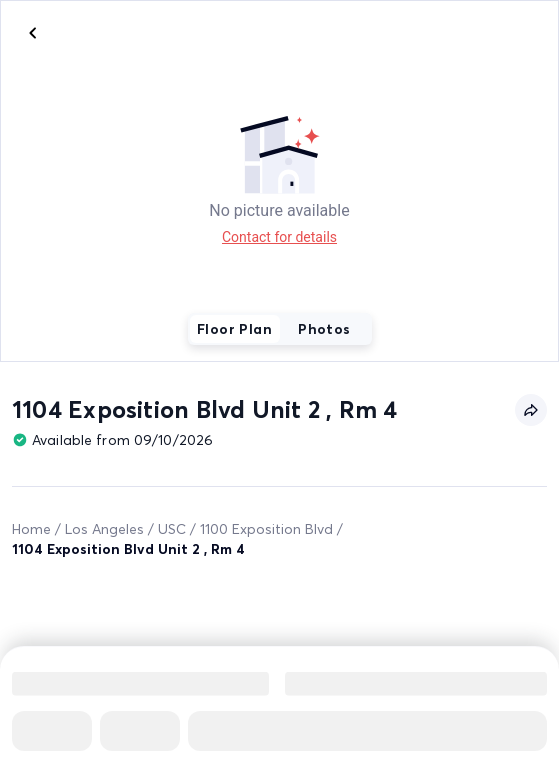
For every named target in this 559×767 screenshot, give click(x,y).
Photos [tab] (324, 329)
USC (172, 529)
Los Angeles (104, 529)
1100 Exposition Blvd (266, 529)
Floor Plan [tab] (234, 329)
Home (31, 529)
